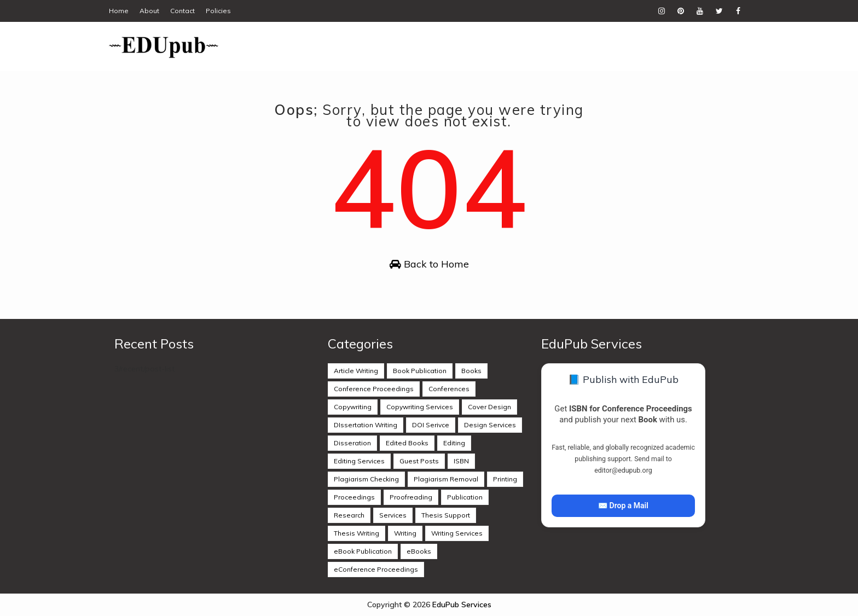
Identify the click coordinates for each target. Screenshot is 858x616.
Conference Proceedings (374, 389)
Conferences (449, 389)
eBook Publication (363, 551)
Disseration (352, 443)
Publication (465, 497)
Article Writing (356, 371)
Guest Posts (419, 461)
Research (349, 515)
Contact (182, 11)
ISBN (461, 461)
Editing (454, 443)
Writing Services (457, 533)
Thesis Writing (356, 533)
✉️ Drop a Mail (623, 505)
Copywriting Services (420, 407)
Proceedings (354, 497)
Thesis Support (446, 515)
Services (393, 515)
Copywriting (353, 407)
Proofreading (411, 497)
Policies (218, 11)
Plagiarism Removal (446, 479)
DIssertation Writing (366, 425)
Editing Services (359, 461)
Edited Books (407, 443)
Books (471, 371)
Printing (505, 479)
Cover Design (489, 407)
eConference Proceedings (376, 569)
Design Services (490, 425)
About (149, 11)
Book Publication (420, 371)
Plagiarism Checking (366, 479)
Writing (405, 533)
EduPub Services (462, 605)
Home (119, 11)
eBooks (419, 551)
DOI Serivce (431, 425)
